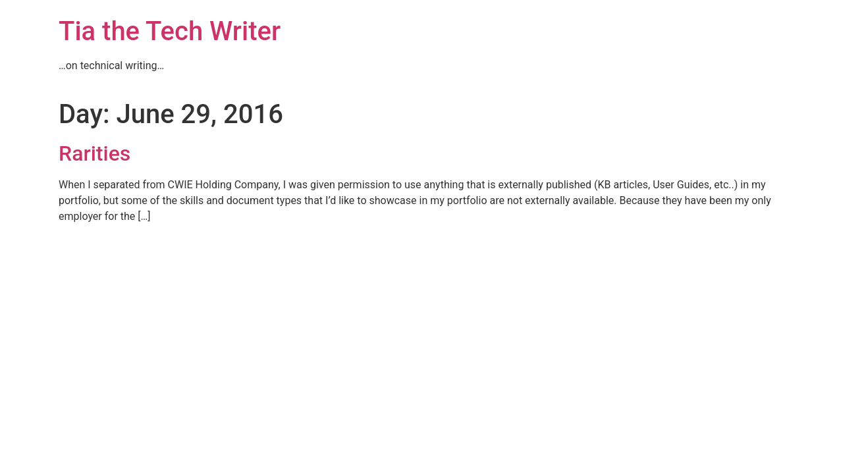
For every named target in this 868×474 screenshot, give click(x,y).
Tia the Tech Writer (170, 31)
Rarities (95, 153)
